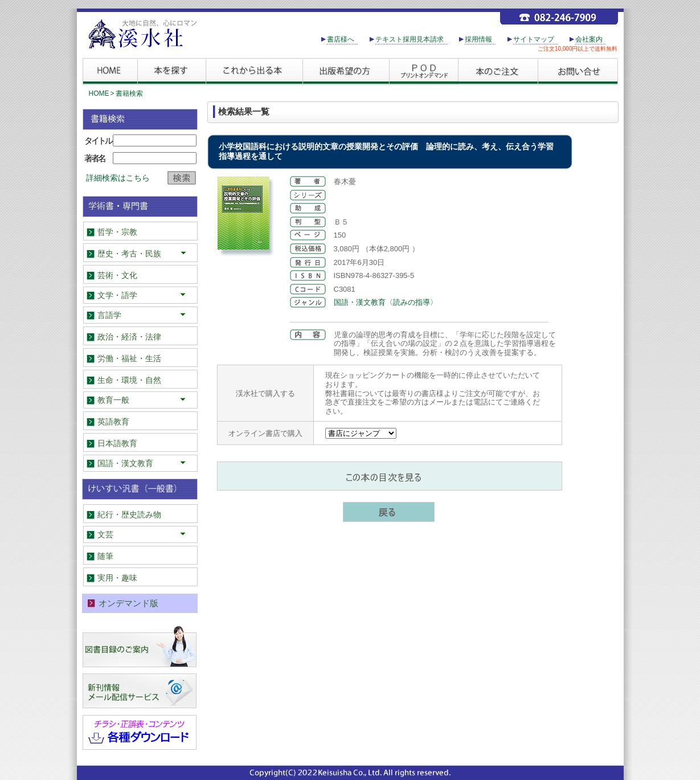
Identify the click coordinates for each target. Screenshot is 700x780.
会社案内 (589, 39)
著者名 (95, 158)
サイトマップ (534, 39)
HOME (99, 93)
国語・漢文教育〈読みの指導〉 (386, 302)
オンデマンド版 (128, 603)
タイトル (98, 140)
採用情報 (478, 39)
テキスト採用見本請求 (410, 39)
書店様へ (341, 39)
